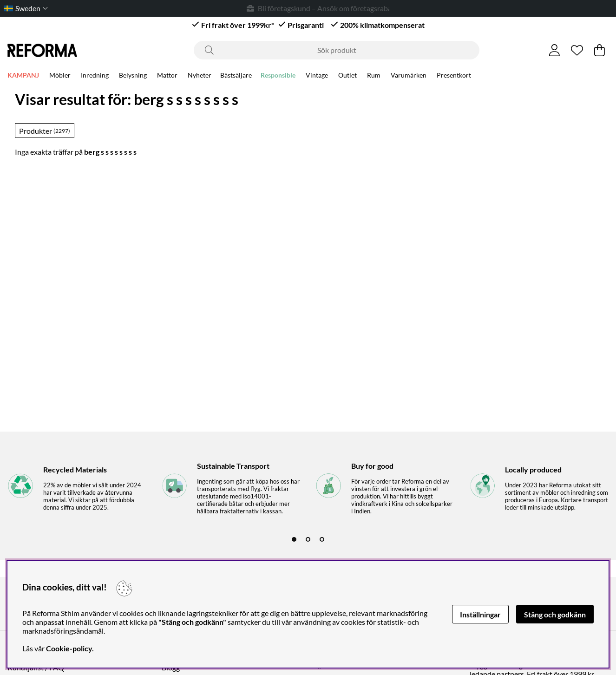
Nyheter (200, 75)
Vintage (317, 75)
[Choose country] (24, 8)
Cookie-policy (69, 648)
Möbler (60, 75)
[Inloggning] (554, 50)
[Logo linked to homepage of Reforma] (42, 50)
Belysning (133, 75)
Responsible (278, 75)
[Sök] (337, 50)
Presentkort (454, 75)
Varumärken (409, 75)
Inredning (95, 75)
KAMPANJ (23, 75)
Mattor (167, 75)
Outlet (347, 75)
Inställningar (480, 614)
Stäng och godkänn (555, 614)
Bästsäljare (236, 75)
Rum (374, 75)
